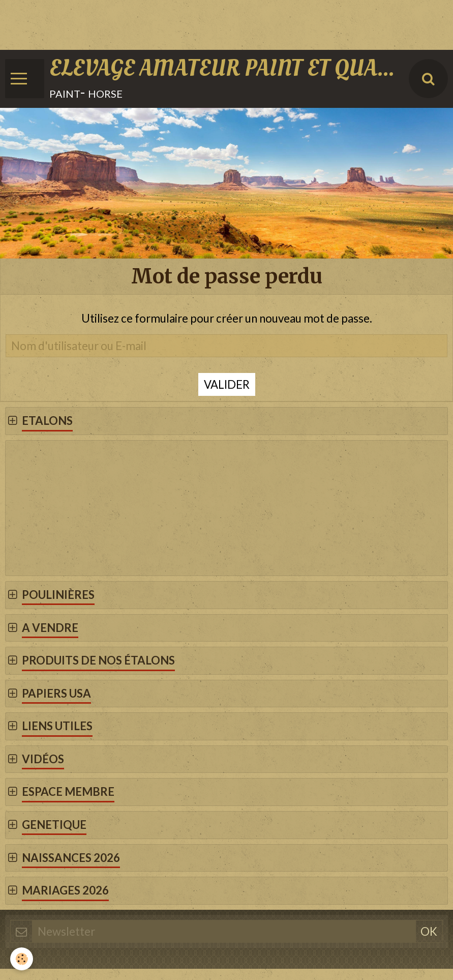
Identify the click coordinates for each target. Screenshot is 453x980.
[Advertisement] (185, 23)
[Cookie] (22, 959)
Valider (227, 384)
